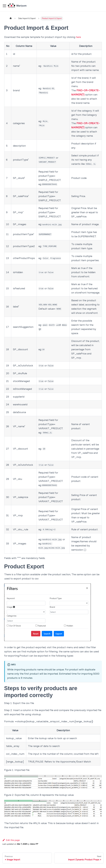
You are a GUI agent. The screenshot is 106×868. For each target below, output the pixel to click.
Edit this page (11, 840)
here (78, 37)
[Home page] (11, 18)
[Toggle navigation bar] (4, 6)
